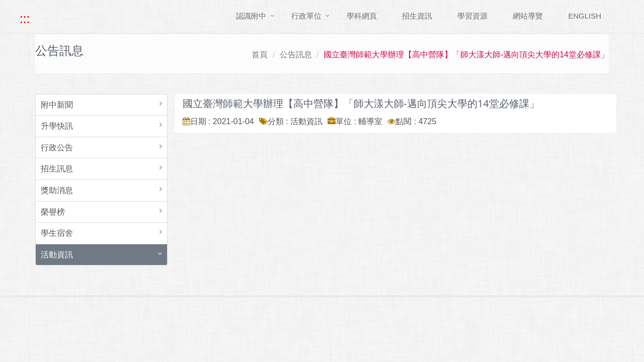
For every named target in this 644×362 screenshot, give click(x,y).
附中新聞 (57, 105)
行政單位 (306, 16)
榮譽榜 (53, 212)
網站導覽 (528, 16)
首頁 (260, 55)
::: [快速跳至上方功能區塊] (25, 19)
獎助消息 (57, 190)
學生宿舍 (57, 233)
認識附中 (251, 16)
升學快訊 (57, 126)
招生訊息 (57, 169)
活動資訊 (57, 255)
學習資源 (472, 16)
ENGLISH (585, 16)
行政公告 (57, 148)
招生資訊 (417, 16)
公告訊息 (296, 55)
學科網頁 (362, 16)
